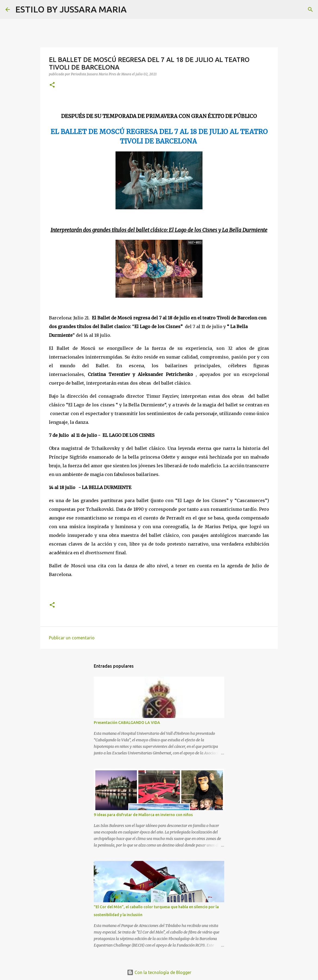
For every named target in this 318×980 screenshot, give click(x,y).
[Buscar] (134, 10)
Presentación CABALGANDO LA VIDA (127, 723)
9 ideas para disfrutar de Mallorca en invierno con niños (143, 815)
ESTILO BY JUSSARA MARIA (71, 9)
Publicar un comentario (72, 638)
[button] (52, 85)
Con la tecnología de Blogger (159, 972)
